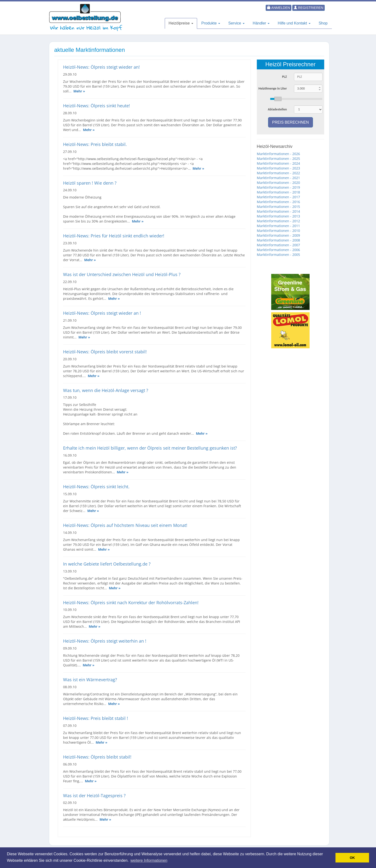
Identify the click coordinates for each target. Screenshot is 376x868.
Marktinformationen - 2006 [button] (278, 250)
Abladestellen (277, 109)
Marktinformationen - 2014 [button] (278, 211)
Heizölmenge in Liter (273, 88)
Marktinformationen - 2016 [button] (278, 202)
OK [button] (352, 858)
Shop (323, 23)
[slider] (296, 99)
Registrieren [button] (308, 8)
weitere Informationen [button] (149, 860)
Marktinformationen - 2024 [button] (278, 163)
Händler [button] (261, 23)
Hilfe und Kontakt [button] (294, 23)
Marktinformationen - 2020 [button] (278, 183)
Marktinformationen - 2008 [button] (278, 240)
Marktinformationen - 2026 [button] (278, 154)
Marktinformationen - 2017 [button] (278, 197)
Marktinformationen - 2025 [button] (278, 159)
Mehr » (79, 91)
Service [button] (236, 23)
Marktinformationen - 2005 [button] (278, 255)
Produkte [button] (211, 23)
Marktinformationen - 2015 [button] (278, 207)
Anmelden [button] (279, 8)
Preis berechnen (291, 122)
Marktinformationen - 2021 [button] (278, 178)
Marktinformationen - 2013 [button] (278, 216)
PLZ (284, 77)
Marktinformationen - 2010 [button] (278, 231)
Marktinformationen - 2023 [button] (278, 168)
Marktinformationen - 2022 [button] (278, 173)
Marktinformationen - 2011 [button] (278, 226)
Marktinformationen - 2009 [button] (278, 235)
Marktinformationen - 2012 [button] (278, 221)
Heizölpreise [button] (181, 23)
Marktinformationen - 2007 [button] (278, 245)
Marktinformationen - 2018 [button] (278, 192)
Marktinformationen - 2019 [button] (278, 187)
